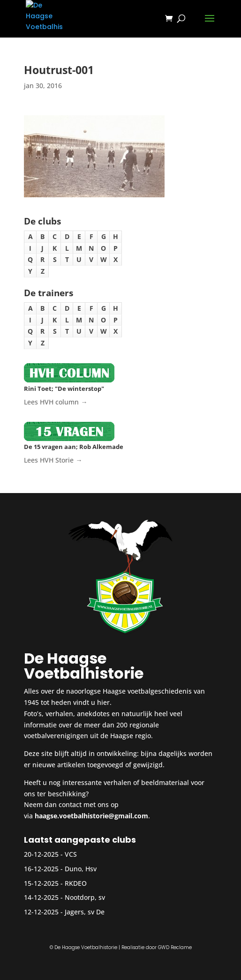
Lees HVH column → (56, 402)
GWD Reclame (175, 947)
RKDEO (76, 883)
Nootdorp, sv (85, 897)
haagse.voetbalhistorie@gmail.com (91, 816)
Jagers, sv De (85, 912)
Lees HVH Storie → (53, 460)
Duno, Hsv (81, 869)
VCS (71, 854)
